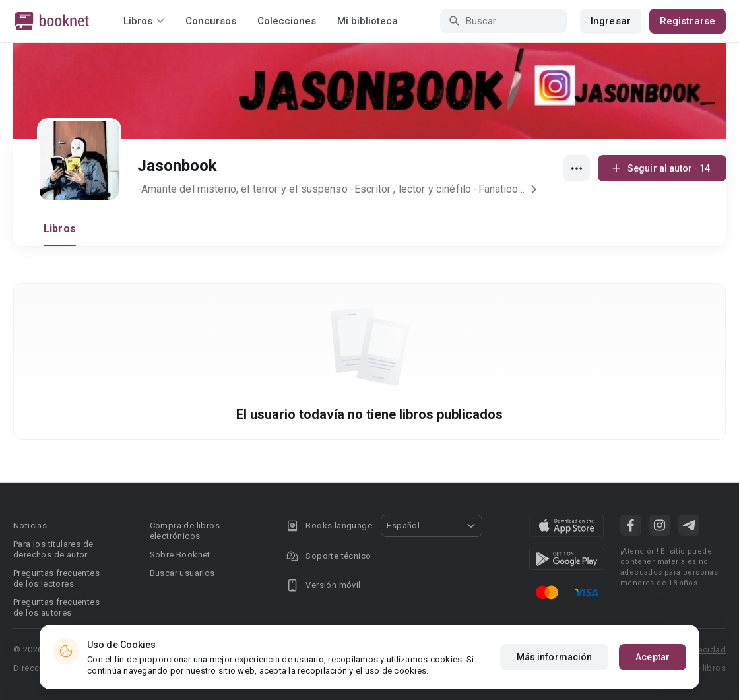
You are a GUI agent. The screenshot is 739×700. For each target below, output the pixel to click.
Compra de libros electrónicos (185, 531)
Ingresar (611, 21)
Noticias (30, 525)
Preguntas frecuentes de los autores (56, 607)
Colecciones (287, 21)
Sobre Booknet (180, 555)
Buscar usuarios (182, 573)
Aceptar (653, 657)
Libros (60, 229)
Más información (555, 657)
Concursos (211, 21)
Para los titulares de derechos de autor (53, 549)
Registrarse (688, 21)
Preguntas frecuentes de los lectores (56, 578)
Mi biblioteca (368, 21)
